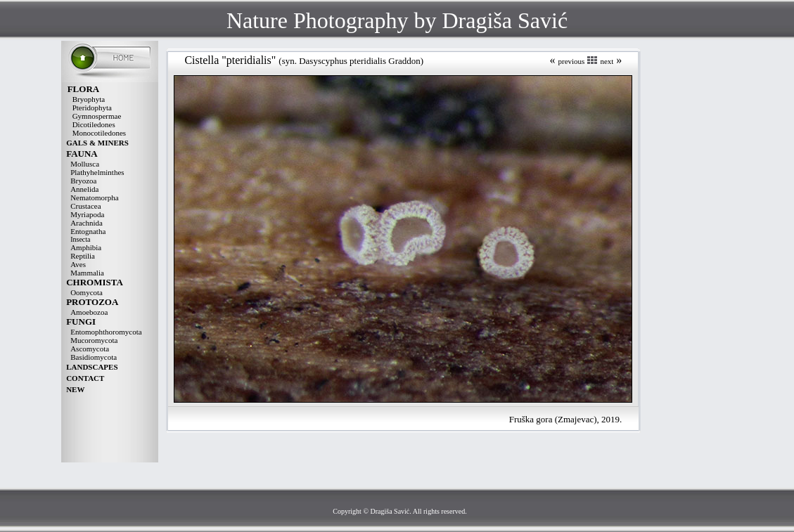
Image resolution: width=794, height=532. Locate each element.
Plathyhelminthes (97, 172)
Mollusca (85, 164)
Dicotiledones (94, 124)
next (607, 61)
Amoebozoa (89, 312)
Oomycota (87, 292)
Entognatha (88, 231)
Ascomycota (90, 349)
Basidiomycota (94, 357)
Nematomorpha (94, 197)
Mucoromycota (94, 340)
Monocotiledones (99, 133)
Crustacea (85, 206)
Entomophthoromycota (106, 332)
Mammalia (87, 273)
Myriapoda (87, 214)
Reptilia (83, 256)
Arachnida (87, 223)
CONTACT (85, 378)
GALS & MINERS (97, 143)
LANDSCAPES (92, 367)
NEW (75, 389)
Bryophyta (89, 99)
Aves (78, 264)
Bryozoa (83, 181)
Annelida (84, 189)
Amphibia (86, 247)
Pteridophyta (92, 108)
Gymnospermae (97, 116)
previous (571, 61)
